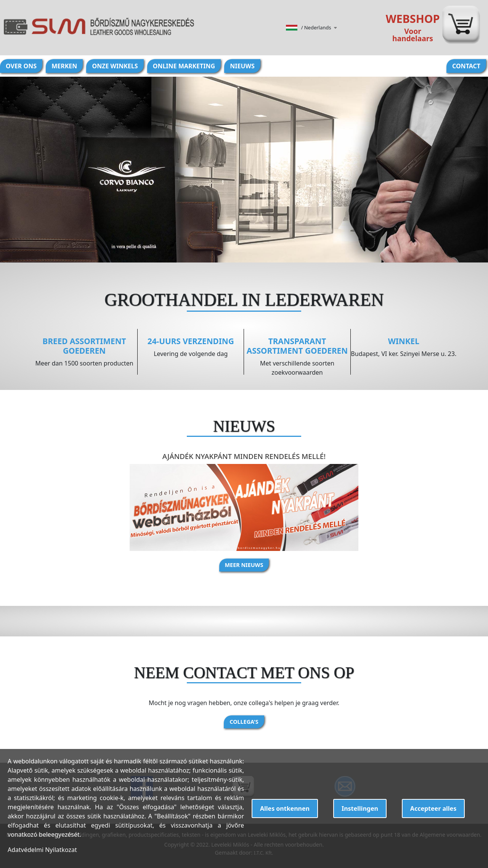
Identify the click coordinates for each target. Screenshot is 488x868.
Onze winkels (115, 66)
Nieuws (242, 66)
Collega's (244, 722)
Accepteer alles (433, 808)
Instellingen (360, 808)
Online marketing (184, 66)
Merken (64, 66)
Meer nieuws (244, 565)
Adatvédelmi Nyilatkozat (42, 850)
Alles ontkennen (285, 808)
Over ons (21, 66)
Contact (466, 66)
